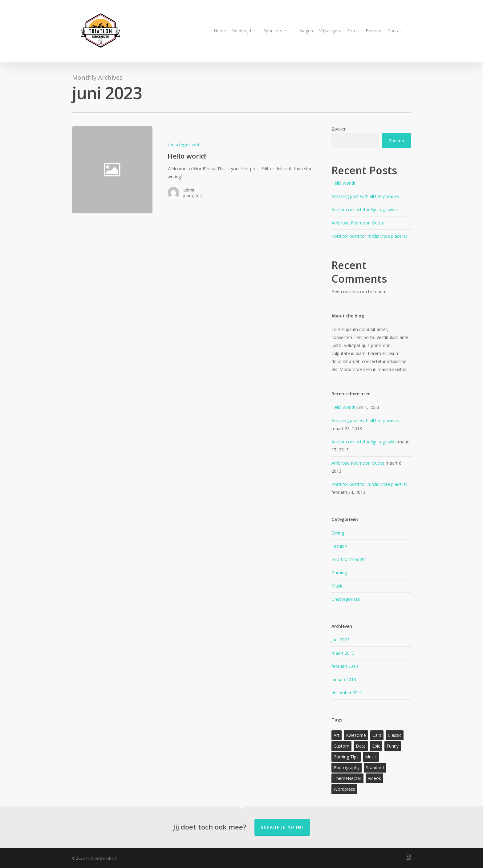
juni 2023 (341, 640)
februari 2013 (345, 666)
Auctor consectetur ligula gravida (364, 210)
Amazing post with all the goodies (365, 196)
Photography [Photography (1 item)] (347, 767)
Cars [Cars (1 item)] (377, 735)
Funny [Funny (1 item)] (393, 746)
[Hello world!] (234, 170)
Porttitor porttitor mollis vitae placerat (369, 236)
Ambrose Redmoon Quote (358, 223)
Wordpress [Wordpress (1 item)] (344, 789)
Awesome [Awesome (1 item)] (356, 735)
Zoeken (339, 129)
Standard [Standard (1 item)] (375, 767)
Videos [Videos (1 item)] (374, 778)
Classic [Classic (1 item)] (395, 735)
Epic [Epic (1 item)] (376, 746)
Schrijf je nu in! (282, 827)
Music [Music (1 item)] (371, 757)
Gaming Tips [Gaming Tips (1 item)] (346, 757)
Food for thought (349, 559)
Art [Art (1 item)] (337, 735)
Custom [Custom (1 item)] (341, 746)
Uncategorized (183, 145)
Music (337, 586)
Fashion (339, 546)
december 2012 (347, 693)
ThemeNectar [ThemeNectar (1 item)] (347, 778)
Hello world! (343, 183)
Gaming (339, 573)
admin (189, 190)
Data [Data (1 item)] (361, 746)
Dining (338, 533)
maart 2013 (343, 653)
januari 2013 (344, 679)
